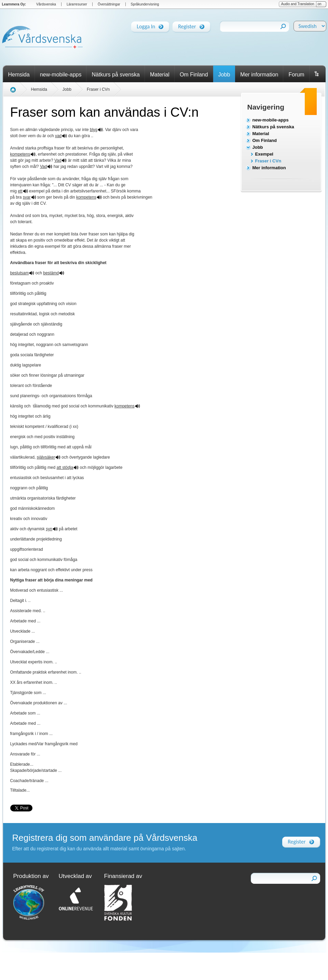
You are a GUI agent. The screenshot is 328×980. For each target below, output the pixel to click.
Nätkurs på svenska (116, 75)
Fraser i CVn (268, 161)
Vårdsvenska (46, 4)
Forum (296, 75)
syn (49, 529)
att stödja (65, 467)
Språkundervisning (145, 4)
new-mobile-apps (61, 75)
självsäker (46, 457)
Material (160, 75)
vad (58, 136)
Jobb (224, 75)
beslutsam (20, 273)
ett (20, 191)
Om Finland (194, 75)
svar (27, 197)
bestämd (51, 273)
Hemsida (19, 75)
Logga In (146, 25)
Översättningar (109, 4)
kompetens (20, 154)
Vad (58, 160)
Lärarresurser (77, 4)
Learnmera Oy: (14, 4)
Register (187, 25)
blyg (94, 130)
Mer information (259, 75)
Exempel (264, 154)
